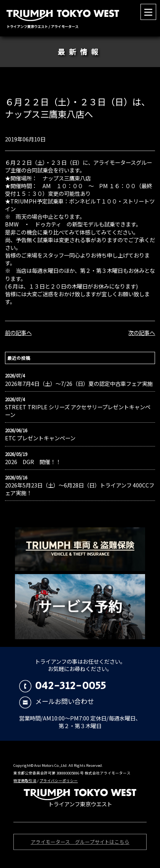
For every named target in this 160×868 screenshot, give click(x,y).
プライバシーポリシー (59, 781)
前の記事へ (18, 332)
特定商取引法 (25, 781)
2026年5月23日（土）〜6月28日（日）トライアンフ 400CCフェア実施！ (80, 489)
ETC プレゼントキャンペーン (40, 438)
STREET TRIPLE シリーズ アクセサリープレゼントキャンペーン (78, 411)
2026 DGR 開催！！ (33, 462)
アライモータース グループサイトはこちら (80, 843)
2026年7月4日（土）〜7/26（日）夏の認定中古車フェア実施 (79, 384)
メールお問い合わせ (56, 701)
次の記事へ (142, 332)
